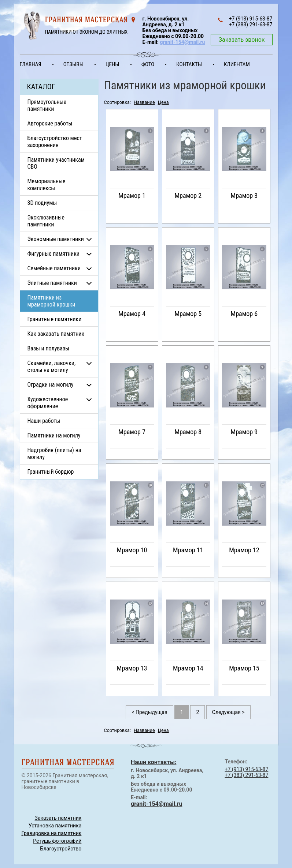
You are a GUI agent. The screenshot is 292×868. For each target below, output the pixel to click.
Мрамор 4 (132, 314)
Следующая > (228, 712)
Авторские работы (50, 123)
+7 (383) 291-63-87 (247, 775)
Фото (148, 64)
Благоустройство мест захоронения (55, 142)
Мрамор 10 (132, 550)
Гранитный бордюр (51, 472)
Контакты (189, 64)
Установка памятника (55, 826)
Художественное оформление (48, 403)
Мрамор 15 (244, 668)
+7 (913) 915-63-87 (247, 769)
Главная (31, 64)
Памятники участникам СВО (56, 163)
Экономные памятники (56, 239)
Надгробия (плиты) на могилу (54, 454)
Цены (112, 64)
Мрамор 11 (188, 550)
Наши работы (44, 421)
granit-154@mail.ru (182, 42)
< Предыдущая (149, 712)
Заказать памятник (58, 818)
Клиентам (237, 64)
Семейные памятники (54, 268)
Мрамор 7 (132, 432)
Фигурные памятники (53, 254)
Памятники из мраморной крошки (51, 301)
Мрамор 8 (188, 432)
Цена (163, 102)
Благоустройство (61, 849)
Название (144, 102)
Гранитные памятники (55, 319)
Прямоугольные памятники (47, 105)
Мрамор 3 (244, 196)
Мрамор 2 (188, 196)
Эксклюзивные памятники (46, 221)
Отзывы (73, 64)
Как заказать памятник (56, 334)
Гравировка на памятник (52, 833)
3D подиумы (42, 203)
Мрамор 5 (188, 314)
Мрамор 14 (188, 668)
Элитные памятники (52, 283)
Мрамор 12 (244, 550)
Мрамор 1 (132, 196)
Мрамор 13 (132, 668)
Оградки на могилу (51, 385)
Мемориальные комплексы (47, 185)
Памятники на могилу (54, 435)
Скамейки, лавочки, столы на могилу (52, 367)
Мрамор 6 (244, 314)
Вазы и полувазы (49, 348)
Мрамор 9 (244, 432)
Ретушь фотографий (57, 841)
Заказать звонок (241, 40)
